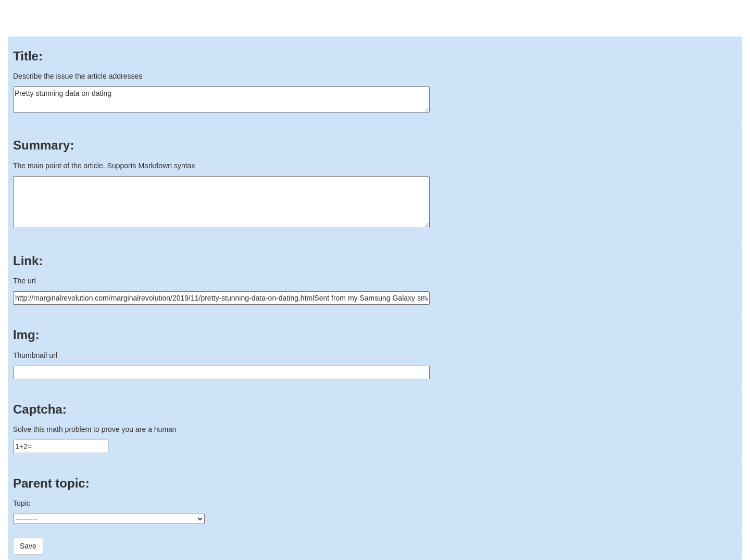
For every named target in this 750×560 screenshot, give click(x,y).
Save (28, 546)
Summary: (43, 145)
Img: (26, 335)
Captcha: (40, 409)
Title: (28, 56)
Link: (28, 261)
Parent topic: (51, 483)
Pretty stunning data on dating (221, 99)
